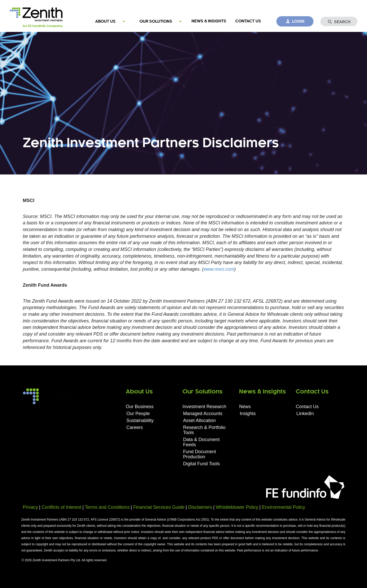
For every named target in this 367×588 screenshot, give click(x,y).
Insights (248, 414)
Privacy (30, 507)
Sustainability (140, 420)
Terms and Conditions (107, 507)
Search (339, 22)
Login (295, 21)
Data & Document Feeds (201, 442)
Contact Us (248, 21)
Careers (135, 427)
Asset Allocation (199, 420)
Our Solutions (156, 21)
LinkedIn (305, 414)
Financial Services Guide (159, 507)
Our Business (140, 407)
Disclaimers (200, 507)
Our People (138, 414)
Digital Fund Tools (201, 464)
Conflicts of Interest (62, 507)
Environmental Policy (283, 507)
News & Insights (209, 21)
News (245, 407)
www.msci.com (219, 269)
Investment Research (204, 407)
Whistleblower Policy (237, 507)
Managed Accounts (203, 414)
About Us (105, 21)
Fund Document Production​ (199, 454)
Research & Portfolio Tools (204, 430)
